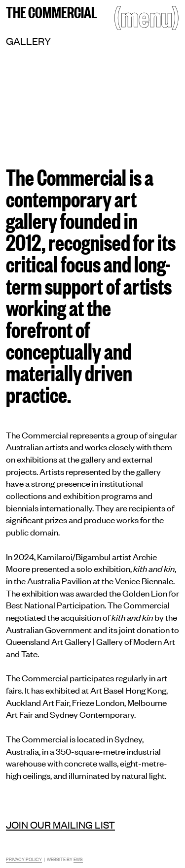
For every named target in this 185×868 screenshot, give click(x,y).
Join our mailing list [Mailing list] (60, 824)
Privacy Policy (24, 859)
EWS (78, 859)
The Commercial (52, 11)
